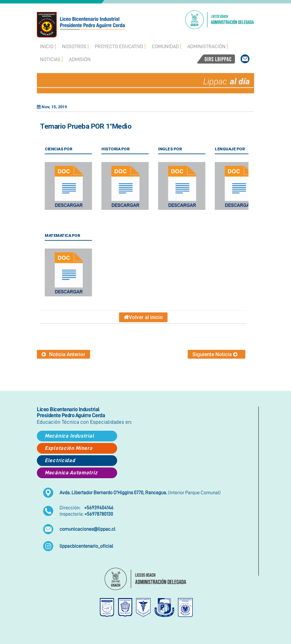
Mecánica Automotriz (71, 473)
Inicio (47, 47)
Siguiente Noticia (217, 354)
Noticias (50, 59)
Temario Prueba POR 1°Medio (86, 126)
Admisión (80, 59)
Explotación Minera (69, 448)
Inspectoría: (86, 514)
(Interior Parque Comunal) (140, 493)
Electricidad (60, 460)
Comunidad (165, 47)
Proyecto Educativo (119, 47)
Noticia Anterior (63, 354)
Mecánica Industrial (69, 436)
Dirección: (86, 508)
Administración (206, 47)
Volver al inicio (143, 317)
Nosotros (74, 47)
